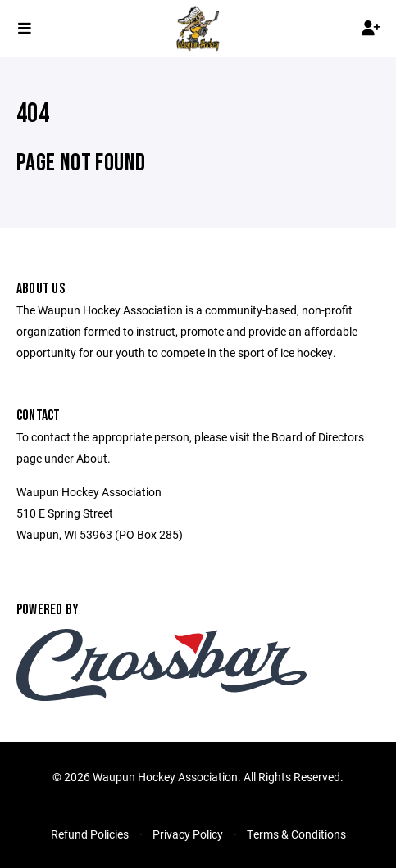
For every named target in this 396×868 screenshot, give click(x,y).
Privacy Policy (188, 834)
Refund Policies (90, 834)
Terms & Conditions (296, 834)
